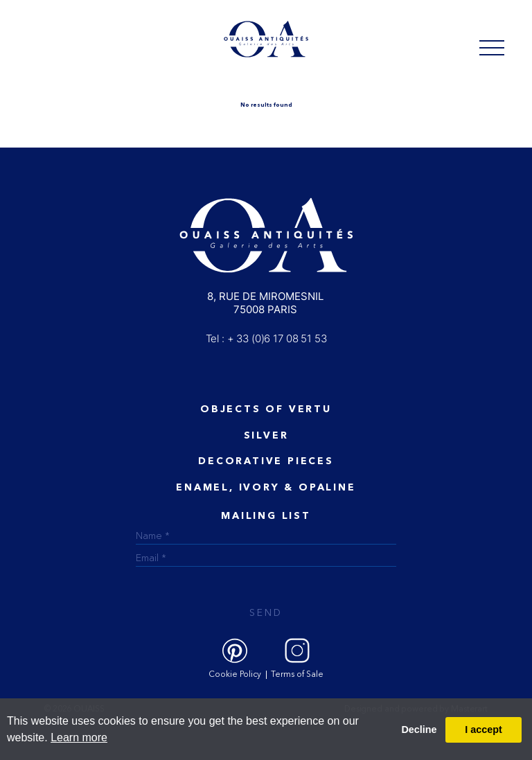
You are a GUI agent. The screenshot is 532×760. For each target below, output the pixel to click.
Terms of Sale (297, 675)
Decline (419, 730)
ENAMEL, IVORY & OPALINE (266, 488)
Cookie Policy (235, 675)
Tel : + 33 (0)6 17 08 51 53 (266, 338)
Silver (266, 436)
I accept (484, 730)
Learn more (79, 737)
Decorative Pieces (266, 461)
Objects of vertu (266, 409)
